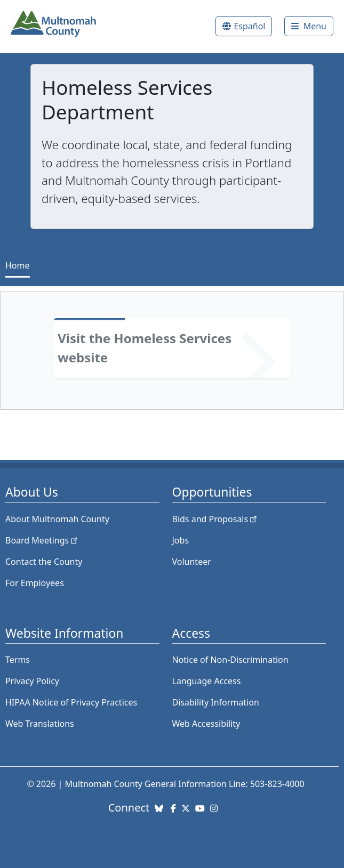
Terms (18, 660)
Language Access (207, 681)
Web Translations (40, 724)
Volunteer (192, 562)
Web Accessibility (206, 724)
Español (249, 26)
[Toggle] (309, 26)
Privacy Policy (32, 681)
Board (42, 540)
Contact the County (44, 562)
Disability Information (216, 702)
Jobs (181, 540)
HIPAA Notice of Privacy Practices (71, 702)
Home (18, 265)
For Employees (35, 583)
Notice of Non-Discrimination (230, 660)
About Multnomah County (57, 519)
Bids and (216, 519)
